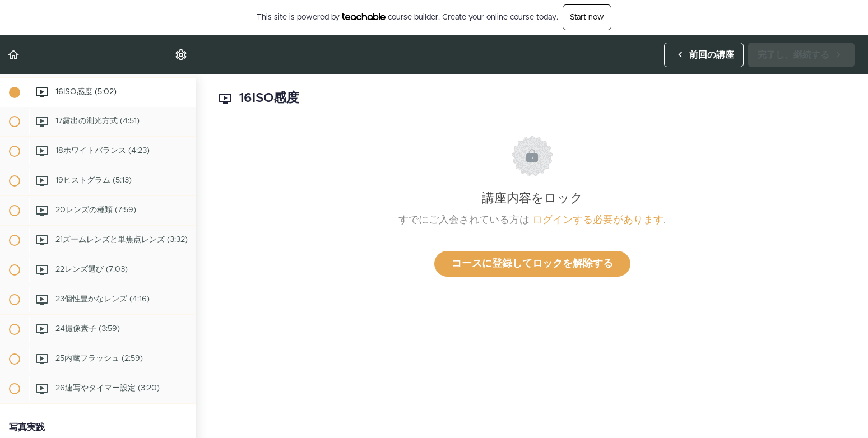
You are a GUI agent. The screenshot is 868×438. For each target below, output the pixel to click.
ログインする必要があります (598, 220)
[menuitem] (182, 55)
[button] (14, 55)
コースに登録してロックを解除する (532, 264)
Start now (587, 17)
